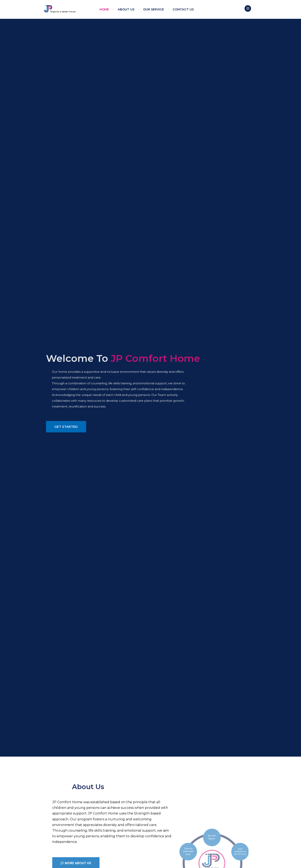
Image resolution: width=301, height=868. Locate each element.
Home (104, 9)
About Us (126, 9)
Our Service (154, 9)
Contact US (183, 9)
